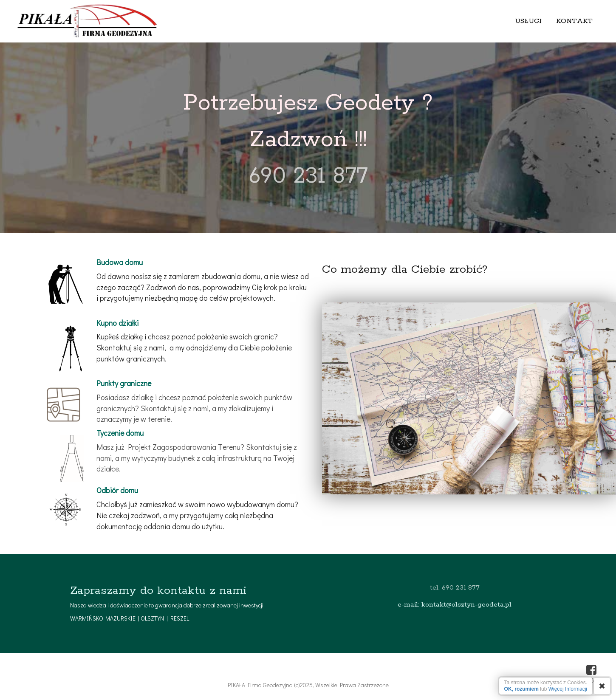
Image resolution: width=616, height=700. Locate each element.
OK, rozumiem (521, 689)
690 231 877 (308, 176)
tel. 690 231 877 (455, 588)
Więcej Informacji (568, 689)
